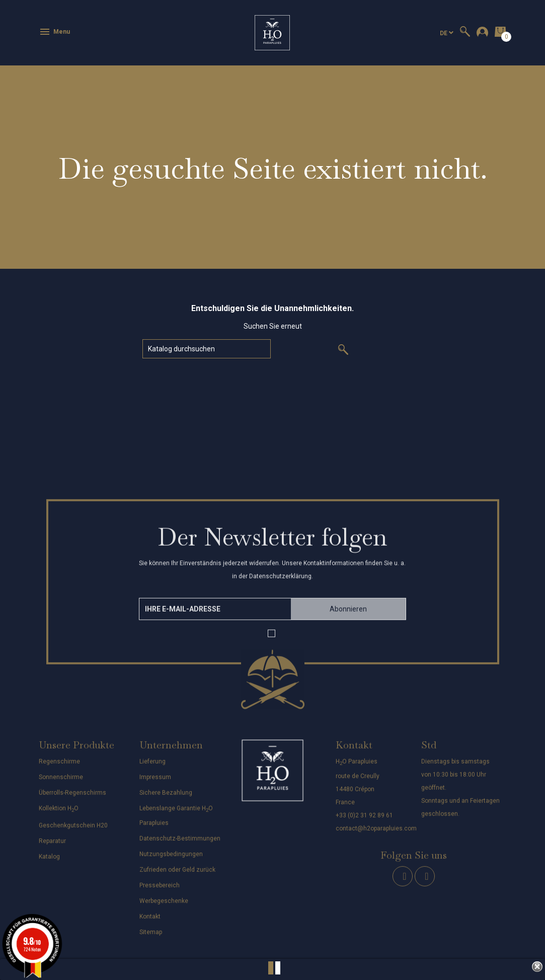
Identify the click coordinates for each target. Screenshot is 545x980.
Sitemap (151, 938)
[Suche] (207, 349)
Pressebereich (160, 891)
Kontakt (150, 922)
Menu (54, 32)
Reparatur (52, 847)
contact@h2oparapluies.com (376, 834)
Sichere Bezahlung (166, 798)
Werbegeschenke (164, 907)
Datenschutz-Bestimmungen (180, 844)
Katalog (49, 862)
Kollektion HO (59, 813)
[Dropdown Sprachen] (447, 33)
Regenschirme (59, 767)
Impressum (155, 782)
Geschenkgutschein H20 (73, 831)
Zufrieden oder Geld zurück (177, 875)
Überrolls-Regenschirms (72, 798)
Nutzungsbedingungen (171, 860)
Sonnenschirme (61, 782)
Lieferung (152, 767)
